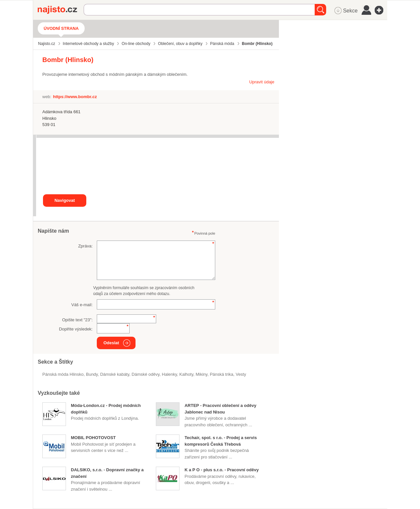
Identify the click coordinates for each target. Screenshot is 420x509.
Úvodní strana (61, 28)
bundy (92, 374)
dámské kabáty (115, 374)
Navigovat (65, 200)
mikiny (201, 374)
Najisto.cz (61, 10)
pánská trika (221, 374)
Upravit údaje (262, 82)
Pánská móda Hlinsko (63, 374)
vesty (241, 374)
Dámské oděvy (146, 374)
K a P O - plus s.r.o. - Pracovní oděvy (221, 470)
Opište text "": (77, 320)
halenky (169, 374)
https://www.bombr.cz (75, 97)
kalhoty (186, 374)
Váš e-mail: (82, 305)
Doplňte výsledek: (76, 329)
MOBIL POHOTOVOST (93, 438)
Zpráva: (85, 246)
